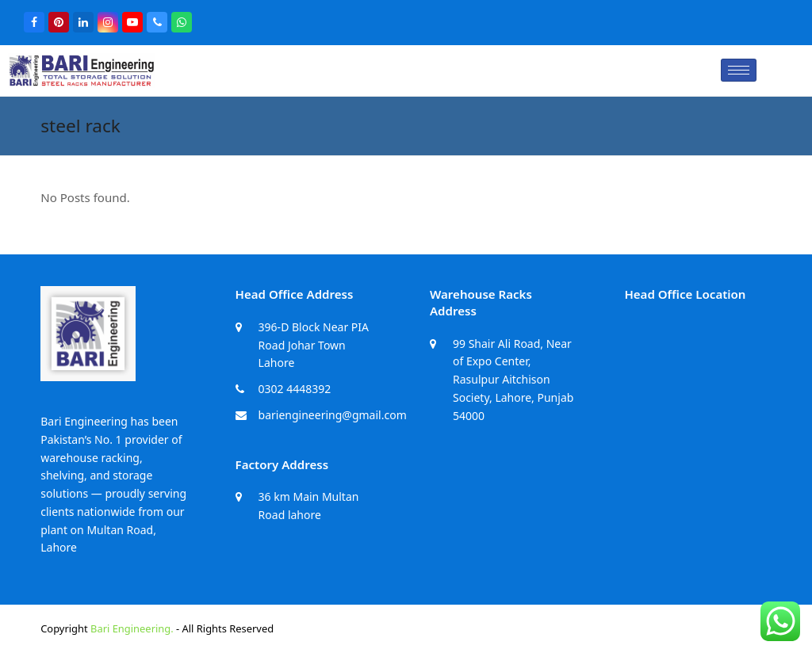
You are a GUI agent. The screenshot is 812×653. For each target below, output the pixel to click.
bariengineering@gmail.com (333, 415)
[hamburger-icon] (739, 70)
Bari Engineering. (132, 628)
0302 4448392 (295, 389)
